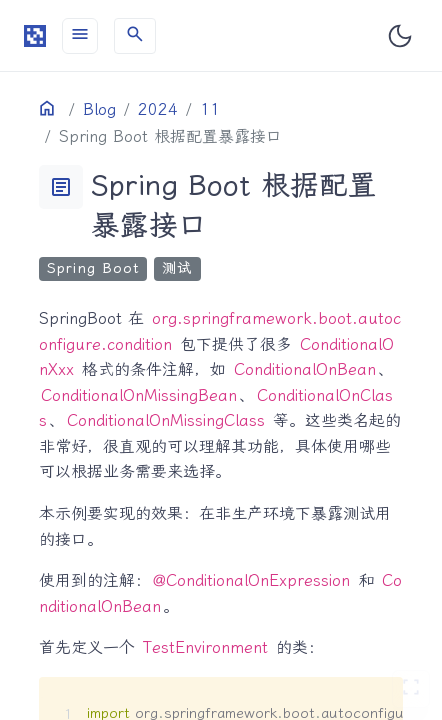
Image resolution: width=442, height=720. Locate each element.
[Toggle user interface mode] (400, 36)
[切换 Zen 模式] (411, 689)
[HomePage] (35, 35)
